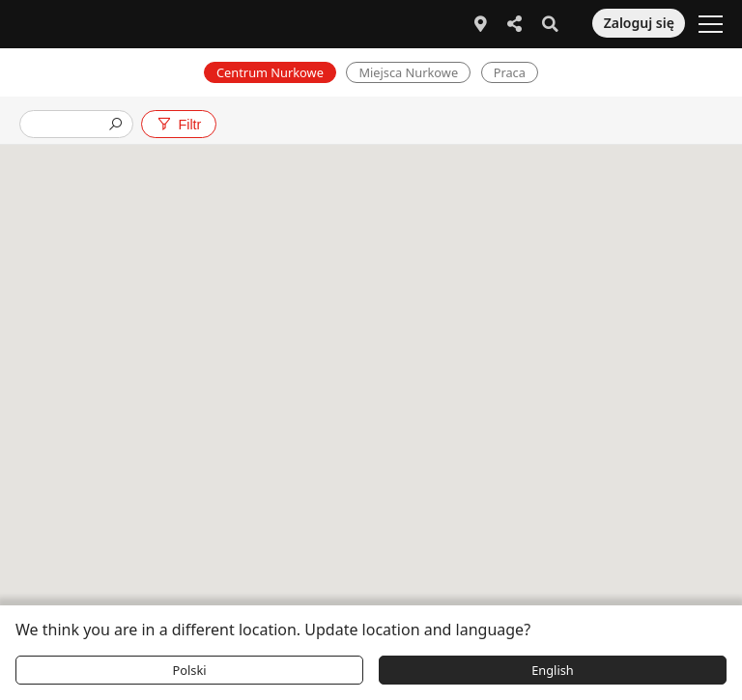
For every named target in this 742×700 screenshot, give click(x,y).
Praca (510, 72)
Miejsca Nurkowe (408, 72)
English (553, 670)
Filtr (178, 125)
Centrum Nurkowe (270, 72)
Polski (189, 670)
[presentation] (69, 126)
